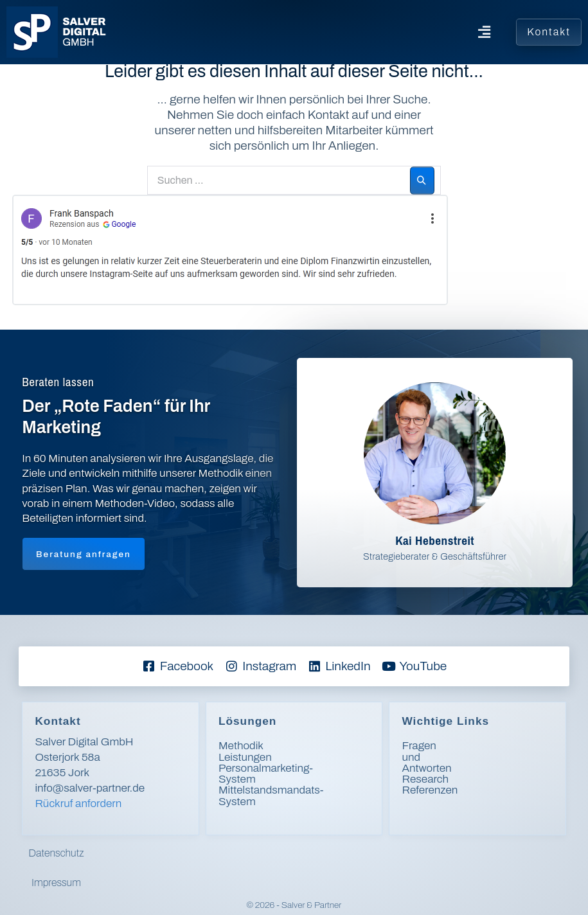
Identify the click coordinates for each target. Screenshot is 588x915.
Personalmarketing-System (284, 768)
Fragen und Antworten (455, 746)
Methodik (241, 746)
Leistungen (245, 757)
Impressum (331, 853)
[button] (308, 32)
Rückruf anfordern (78, 804)
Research (425, 757)
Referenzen (430, 768)
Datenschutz (260, 853)
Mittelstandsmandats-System (290, 779)
